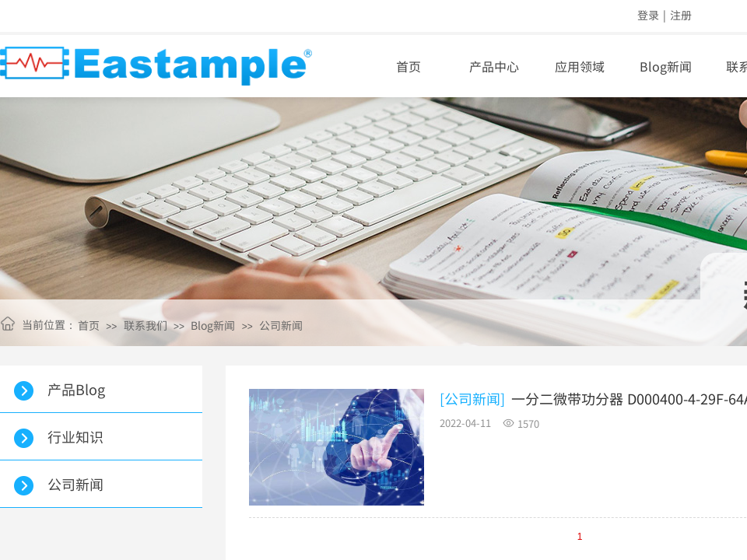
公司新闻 (281, 325)
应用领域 (580, 66)
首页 (409, 66)
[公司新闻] (472, 399)
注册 (681, 15)
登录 (648, 15)
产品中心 (494, 66)
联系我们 (146, 325)
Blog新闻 (213, 325)
